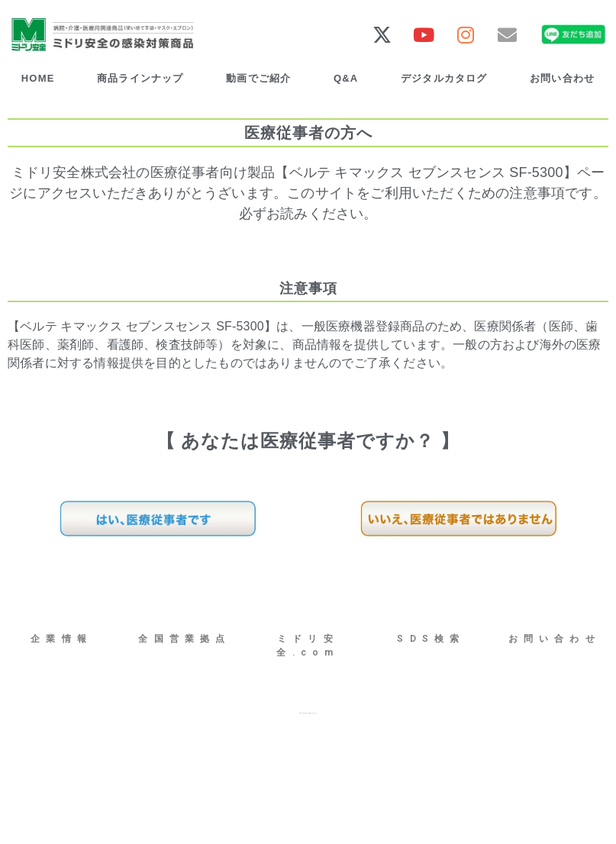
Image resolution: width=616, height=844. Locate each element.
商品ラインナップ (140, 78)
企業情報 (61, 639)
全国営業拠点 (184, 639)
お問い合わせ (555, 639)
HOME (38, 78)
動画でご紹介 (258, 78)
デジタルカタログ (444, 78)
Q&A (346, 78)
